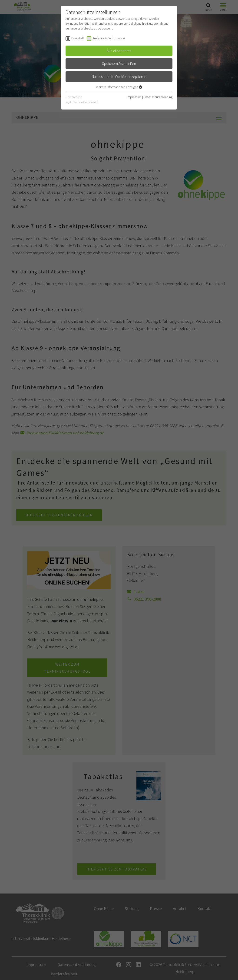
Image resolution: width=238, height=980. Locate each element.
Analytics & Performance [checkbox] (109, 38)
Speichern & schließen (119, 63)
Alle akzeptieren (119, 51)
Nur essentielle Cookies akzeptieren (119, 76)
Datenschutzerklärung (158, 97)
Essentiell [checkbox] (78, 38)
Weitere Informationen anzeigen (119, 87)
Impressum (134, 97)
